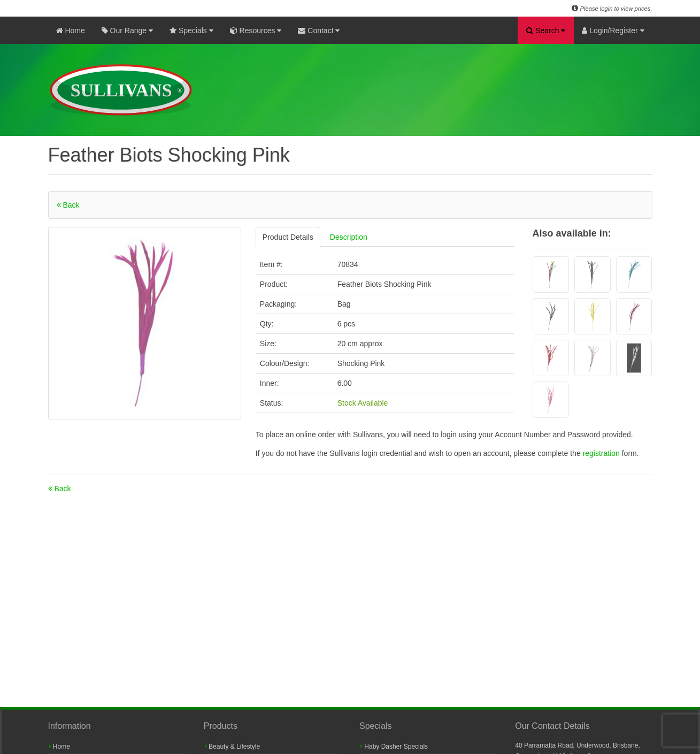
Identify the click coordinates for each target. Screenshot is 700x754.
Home (71, 31)
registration (602, 453)
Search (546, 31)
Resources (256, 31)
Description (349, 237)
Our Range (127, 31)
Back (68, 205)
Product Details (288, 237)
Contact (319, 31)
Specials (191, 31)
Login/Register (613, 31)
